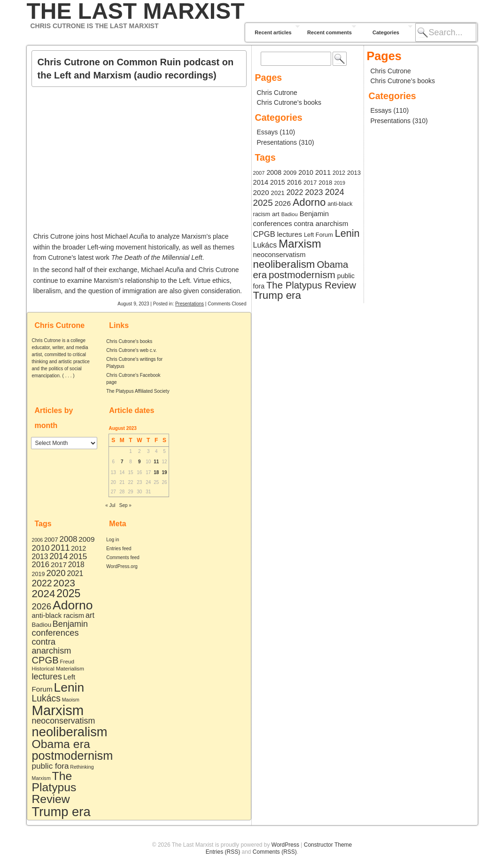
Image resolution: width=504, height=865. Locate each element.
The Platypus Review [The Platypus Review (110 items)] (54, 788)
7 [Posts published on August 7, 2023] (122, 462)
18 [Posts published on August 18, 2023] (156, 472)
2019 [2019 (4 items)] (39, 574)
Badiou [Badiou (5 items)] (42, 625)
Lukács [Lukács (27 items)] (46, 698)
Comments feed (123, 557)
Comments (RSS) (275, 852)
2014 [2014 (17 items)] (58, 556)
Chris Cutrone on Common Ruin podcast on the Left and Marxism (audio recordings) (136, 69)
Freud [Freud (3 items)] (67, 661)
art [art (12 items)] (90, 615)
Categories (386, 32)
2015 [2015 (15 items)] (78, 557)
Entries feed (119, 549)
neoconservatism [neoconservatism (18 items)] (64, 721)
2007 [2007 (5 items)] (51, 540)
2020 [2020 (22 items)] (56, 573)
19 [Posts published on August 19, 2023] (165, 472)
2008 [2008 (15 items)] (68, 539)
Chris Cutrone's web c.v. (131, 350)
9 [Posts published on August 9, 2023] (140, 462)
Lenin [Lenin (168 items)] (69, 687)
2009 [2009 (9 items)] (86, 539)
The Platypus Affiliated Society (138, 391)
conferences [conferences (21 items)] (55, 633)
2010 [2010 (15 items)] (41, 548)
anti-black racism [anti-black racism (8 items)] (58, 616)
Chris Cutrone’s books (289, 102)
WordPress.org (122, 566)
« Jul (110, 505)
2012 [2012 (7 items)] (78, 548)
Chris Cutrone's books (129, 341)
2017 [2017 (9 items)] (59, 565)
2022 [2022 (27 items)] (42, 583)
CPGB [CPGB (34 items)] (45, 660)
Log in (112, 540)
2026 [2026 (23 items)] (42, 606)
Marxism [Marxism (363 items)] (58, 710)
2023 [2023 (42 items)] (64, 583)
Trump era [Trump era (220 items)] (61, 812)
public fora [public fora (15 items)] (50, 766)
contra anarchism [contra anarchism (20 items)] (52, 646)
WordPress (285, 845)
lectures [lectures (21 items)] (47, 676)
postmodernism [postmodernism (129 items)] (73, 756)
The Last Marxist (136, 11)
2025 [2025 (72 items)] (68, 593)
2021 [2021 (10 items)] (75, 573)
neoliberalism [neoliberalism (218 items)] (70, 732)
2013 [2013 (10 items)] (40, 557)
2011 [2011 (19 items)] (60, 548)
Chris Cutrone (277, 93)
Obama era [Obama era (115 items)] (61, 744)
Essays (268, 132)
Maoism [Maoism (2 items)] (71, 700)
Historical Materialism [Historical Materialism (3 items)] (58, 668)
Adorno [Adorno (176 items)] (73, 605)
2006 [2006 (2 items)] (38, 540)
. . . (69, 376)
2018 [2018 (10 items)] (76, 565)
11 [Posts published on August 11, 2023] (156, 462)
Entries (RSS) (223, 852)
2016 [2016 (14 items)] (41, 565)
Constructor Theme (328, 845)
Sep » (125, 505)
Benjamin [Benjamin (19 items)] (70, 624)
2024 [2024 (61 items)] (44, 594)
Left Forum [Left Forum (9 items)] (318, 235)
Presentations (190, 304)
